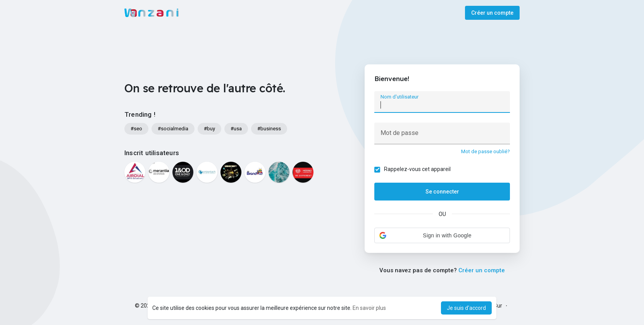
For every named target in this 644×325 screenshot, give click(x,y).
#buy (209, 129)
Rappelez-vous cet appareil (417, 169)
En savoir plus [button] (369, 308)
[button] (442, 235)
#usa (236, 129)
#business (269, 129)
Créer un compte (492, 13)
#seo (136, 129)
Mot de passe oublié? (486, 151)
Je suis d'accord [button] (466, 308)
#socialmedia (173, 129)
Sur (498, 306)
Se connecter (442, 192)
